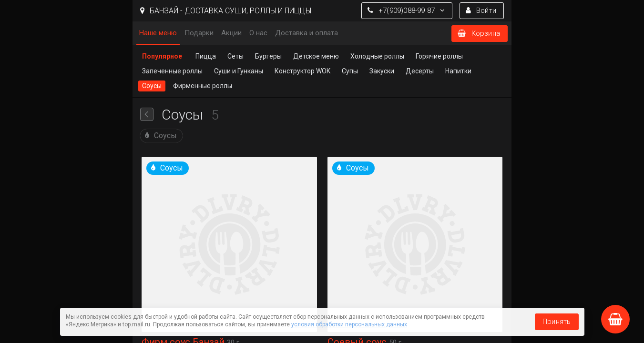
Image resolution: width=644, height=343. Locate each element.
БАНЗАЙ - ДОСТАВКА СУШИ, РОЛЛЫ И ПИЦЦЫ (226, 11)
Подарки (199, 33)
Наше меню (158, 33)
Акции (231, 33)
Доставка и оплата (307, 33)
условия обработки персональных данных (349, 324)
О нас (258, 33)
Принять (557, 322)
